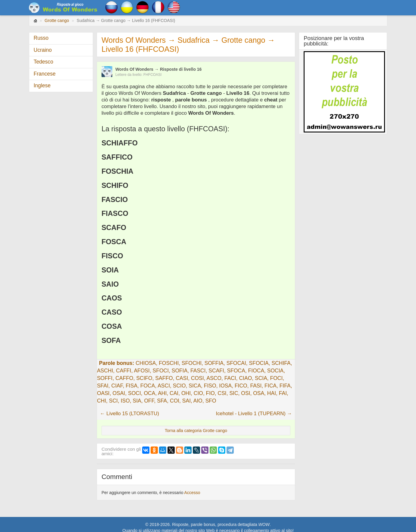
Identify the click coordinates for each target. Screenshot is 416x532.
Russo (41, 38)
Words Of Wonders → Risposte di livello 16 (159, 69)
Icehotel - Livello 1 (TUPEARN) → (254, 414)
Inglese (42, 86)
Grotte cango (57, 20)
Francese (45, 74)
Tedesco (44, 62)
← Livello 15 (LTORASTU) (130, 414)
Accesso (192, 493)
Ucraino (43, 50)
